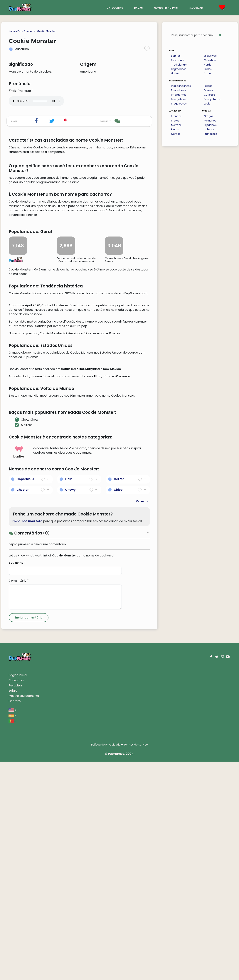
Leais (207, 104)
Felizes (208, 86)
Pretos (175, 121)
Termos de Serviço (136, 963)
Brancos (176, 116)
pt (12, 939)
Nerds (207, 65)
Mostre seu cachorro (24, 914)
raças (138, 7)
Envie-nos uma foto (27, 740)
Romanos (210, 121)
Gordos (176, 134)
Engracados (179, 69)
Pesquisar (15, 904)
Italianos (209, 129)
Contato (15, 919)
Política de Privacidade (106, 963)
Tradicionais (179, 65)
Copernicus (25, 697)
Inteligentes (179, 95)
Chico (118, 708)
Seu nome (17, 781)
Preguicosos (179, 104)
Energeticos (179, 99)
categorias (115, 7)
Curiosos (209, 95)
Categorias (17, 899)
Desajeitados (212, 99)
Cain (69, 697)
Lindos (175, 73)
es (12, 934)
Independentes (181, 86)
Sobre (13, 909)
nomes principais (166, 7)
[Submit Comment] (29, 836)
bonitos (19, 670)
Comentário (19, 799)
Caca (207, 73)
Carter (119, 697)
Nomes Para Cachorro (22, 31)
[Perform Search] (220, 35)
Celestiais (210, 60)
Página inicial (18, 894)
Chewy (70, 708)
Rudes (208, 69)
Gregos (208, 116)
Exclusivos (210, 56)
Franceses (210, 134)
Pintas (175, 129)
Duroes (208, 90)
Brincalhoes (179, 90)
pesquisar (196, 7)
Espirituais (177, 60)
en (12, 928)
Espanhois (210, 125)
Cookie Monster (46, 31)
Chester (23, 708)
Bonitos (176, 56)
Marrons (176, 125)
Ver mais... (143, 720)
